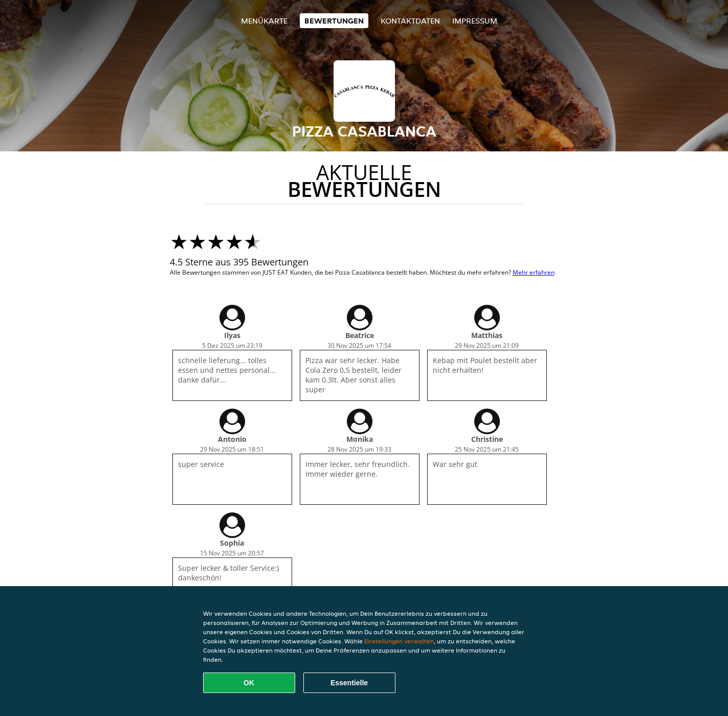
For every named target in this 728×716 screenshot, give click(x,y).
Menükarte (264, 21)
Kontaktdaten (410, 21)
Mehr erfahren (534, 272)
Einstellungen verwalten (399, 641)
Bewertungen (334, 21)
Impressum (475, 21)
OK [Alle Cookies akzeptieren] (249, 683)
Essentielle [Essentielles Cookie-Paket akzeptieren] (349, 683)
